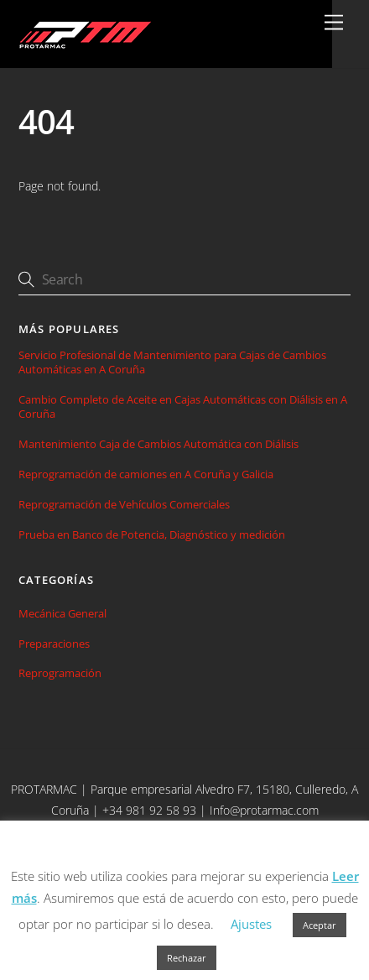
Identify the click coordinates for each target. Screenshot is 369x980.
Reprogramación (60, 673)
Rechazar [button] (187, 958)
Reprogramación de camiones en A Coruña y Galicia (146, 474)
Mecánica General (62, 613)
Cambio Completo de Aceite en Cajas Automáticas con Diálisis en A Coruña (183, 407)
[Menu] (334, 23)
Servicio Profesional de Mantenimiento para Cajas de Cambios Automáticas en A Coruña (172, 362)
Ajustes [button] (251, 924)
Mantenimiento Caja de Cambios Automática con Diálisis (159, 444)
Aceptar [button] (320, 925)
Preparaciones (54, 644)
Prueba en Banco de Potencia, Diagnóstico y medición (152, 535)
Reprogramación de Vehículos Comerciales (124, 505)
